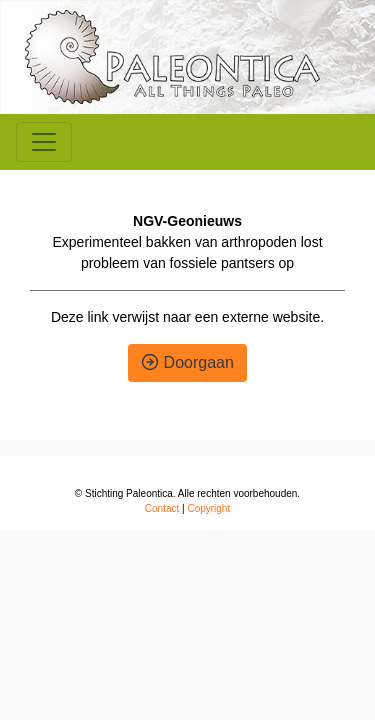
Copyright (208, 508)
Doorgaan (187, 362)
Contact (162, 508)
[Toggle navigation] (44, 142)
